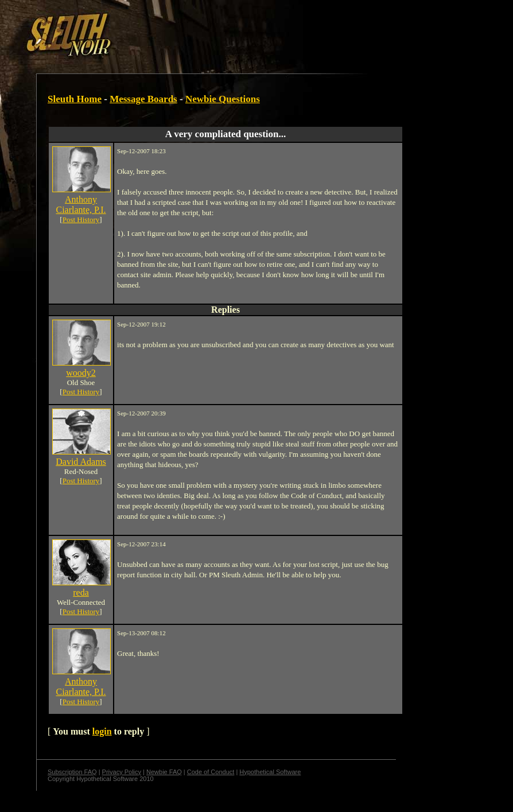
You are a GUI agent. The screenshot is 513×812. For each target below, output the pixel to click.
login (102, 731)
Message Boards (143, 99)
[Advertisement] (199, 30)
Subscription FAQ (72, 772)
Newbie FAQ (164, 772)
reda (81, 593)
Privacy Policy (122, 772)
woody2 (81, 373)
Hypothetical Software (270, 772)
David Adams (81, 462)
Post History (81, 219)
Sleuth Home (75, 99)
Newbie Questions (223, 99)
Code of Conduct (211, 772)
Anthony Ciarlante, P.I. (81, 205)
